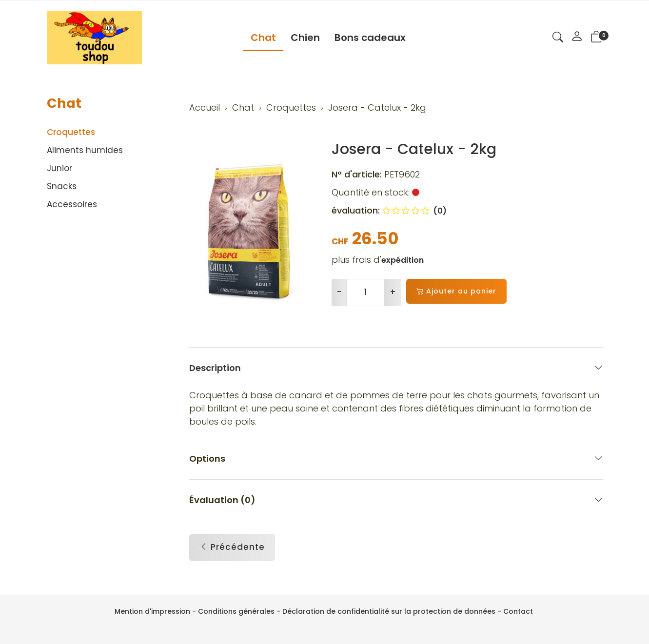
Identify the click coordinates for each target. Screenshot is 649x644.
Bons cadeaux (370, 38)
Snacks (62, 186)
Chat (263, 38)
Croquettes (71, 132)
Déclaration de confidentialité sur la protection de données (389, 611)
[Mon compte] (577, 38)
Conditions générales (236, 611)
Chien (305, 38)
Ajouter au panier (456, 291)
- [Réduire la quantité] (339, 292)
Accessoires (72, 204)
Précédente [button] (232, 547)
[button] (558, 39)
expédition (403, 260)
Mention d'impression (152, 611)
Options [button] (396, 459)
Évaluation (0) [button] (396, 500)
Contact (518, 611)
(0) (414, 211)
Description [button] (396, 368)
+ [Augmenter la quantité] (393, 292)
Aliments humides (85, 150)
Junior (59, 168)
